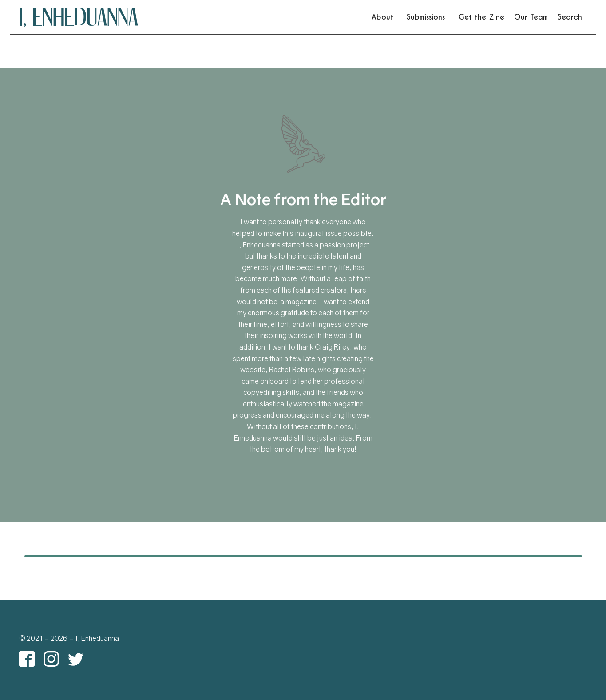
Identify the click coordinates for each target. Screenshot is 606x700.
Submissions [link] (426, 17)
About (382, 17)
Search (570, 17)
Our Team (531, 17)
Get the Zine (481, 17)
